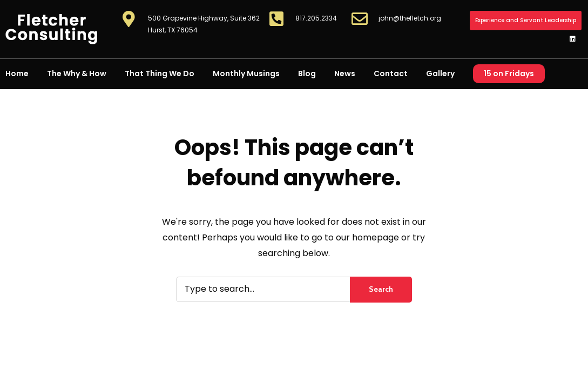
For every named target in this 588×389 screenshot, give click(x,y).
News (345, 73)
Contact (391, 73)
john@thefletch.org (410, 18)
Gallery (440, 73)
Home (17, 73)
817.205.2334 (316, 18)
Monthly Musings (246, 73)
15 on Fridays (509, 73)
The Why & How (77, 73)
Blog (307, 73)
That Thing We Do (160, 73)
